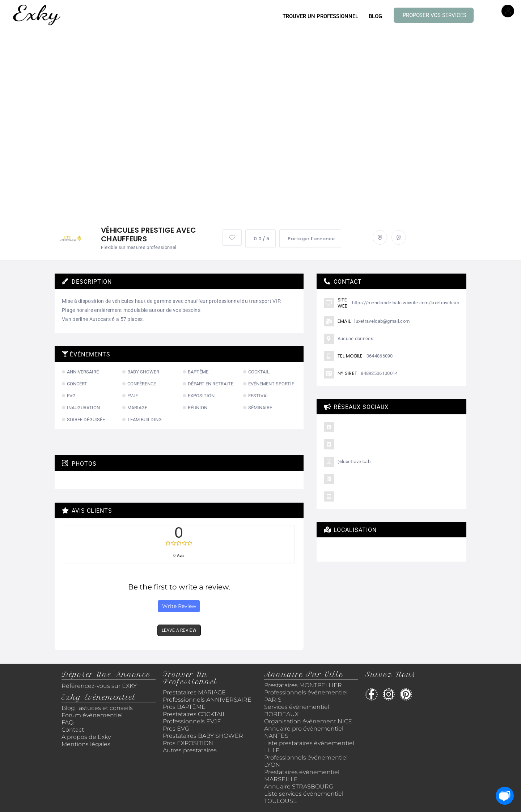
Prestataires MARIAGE (194, 692)
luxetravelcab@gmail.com (382, 321)
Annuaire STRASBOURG (299, 786)
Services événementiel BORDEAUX (297, 710)
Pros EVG (176, 729)
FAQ (67, 722)
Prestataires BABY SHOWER (203, 736)
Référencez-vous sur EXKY (99, 686)
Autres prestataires (190, 750)
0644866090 (380, 356)
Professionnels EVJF (192, 721)
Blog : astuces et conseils (98, 708)
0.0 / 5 (260, 239)
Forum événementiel (92, 715)
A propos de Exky (87, 737)
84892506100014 (379, 373)
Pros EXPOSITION (188, 743)
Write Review (179, 606)
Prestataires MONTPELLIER (303, 685)
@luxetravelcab (354, 462)
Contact (73, 730)
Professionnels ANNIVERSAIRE (207, 700)
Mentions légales (86, 744)
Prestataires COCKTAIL (194, 714)
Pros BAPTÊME (184, 707)
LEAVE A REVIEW (179, 630)
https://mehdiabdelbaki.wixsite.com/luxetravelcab (406, 303)
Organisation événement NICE (308, 721)
